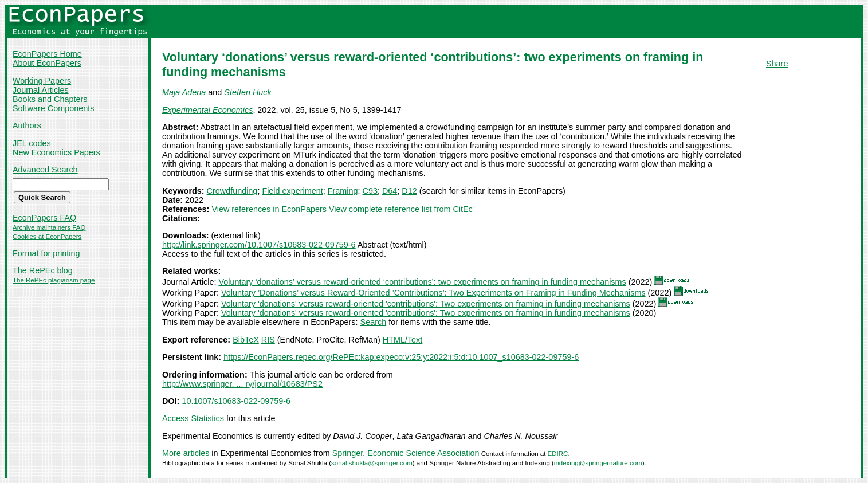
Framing (343, 191)
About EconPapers (47, 63)
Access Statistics (193, 418)
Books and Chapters (50, 99)
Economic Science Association (423, 453)
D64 (390, 191)
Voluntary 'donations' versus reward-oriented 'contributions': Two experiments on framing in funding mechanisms (426, 304)
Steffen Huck (248, 92)
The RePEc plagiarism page (54, 280)
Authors (27, 125)
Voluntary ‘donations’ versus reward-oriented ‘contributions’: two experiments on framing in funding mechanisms (422, 282)
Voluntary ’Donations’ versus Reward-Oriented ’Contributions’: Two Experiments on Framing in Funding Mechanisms (433, 293)
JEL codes (32, 143)
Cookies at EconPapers (47, 237)
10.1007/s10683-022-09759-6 (236, 401)
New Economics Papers (56, 152)
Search (374, 322)
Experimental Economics (207, 110)
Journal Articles (41, 90)
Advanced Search (45, 170)
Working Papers (42, 81)
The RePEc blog (43, 270)
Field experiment (292, 191)
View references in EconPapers (269, 209)
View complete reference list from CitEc (401, 209)
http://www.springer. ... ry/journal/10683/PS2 (242, 384)
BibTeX (246, 340)
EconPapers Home (47, 54)
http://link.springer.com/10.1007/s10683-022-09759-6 (259, 245)
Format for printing (46, 253)
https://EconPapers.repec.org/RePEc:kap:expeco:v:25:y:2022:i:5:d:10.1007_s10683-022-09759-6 (401, 357)
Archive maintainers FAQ (49, 227)
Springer (348, 453)
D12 (409, 191)
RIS (268, 340)
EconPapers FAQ (44, 218)
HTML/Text (403, 340)
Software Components (53, 108)
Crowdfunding (232, 191)
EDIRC (558, 454)
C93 (370, 191)
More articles (186, 453)
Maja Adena (184, 92)
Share (777, 64)
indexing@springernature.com (598, 463)
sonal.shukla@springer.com (372, 463)
